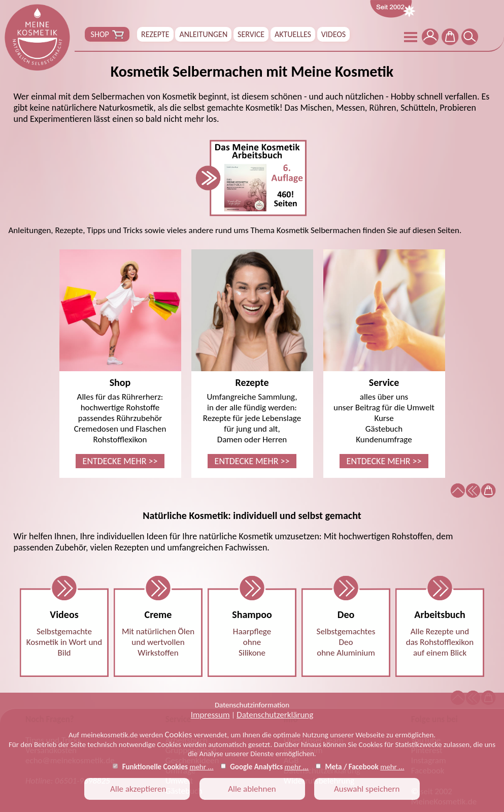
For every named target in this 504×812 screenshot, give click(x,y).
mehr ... (201, 767)
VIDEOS (333, 34)
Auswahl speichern (367, 789)
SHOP (107, 35)
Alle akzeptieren (137, 789)
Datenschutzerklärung (275, 715)
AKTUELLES (293, 34)
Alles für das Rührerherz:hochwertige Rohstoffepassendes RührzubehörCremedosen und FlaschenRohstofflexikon (120, 359)
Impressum (210, 715)
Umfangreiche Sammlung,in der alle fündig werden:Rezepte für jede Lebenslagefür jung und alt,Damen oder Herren (252, 359)
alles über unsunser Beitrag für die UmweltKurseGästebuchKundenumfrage (384, 359)
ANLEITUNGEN (203, 34)
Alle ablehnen (252, 789)
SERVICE (251, 34)
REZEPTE (155, 34)
